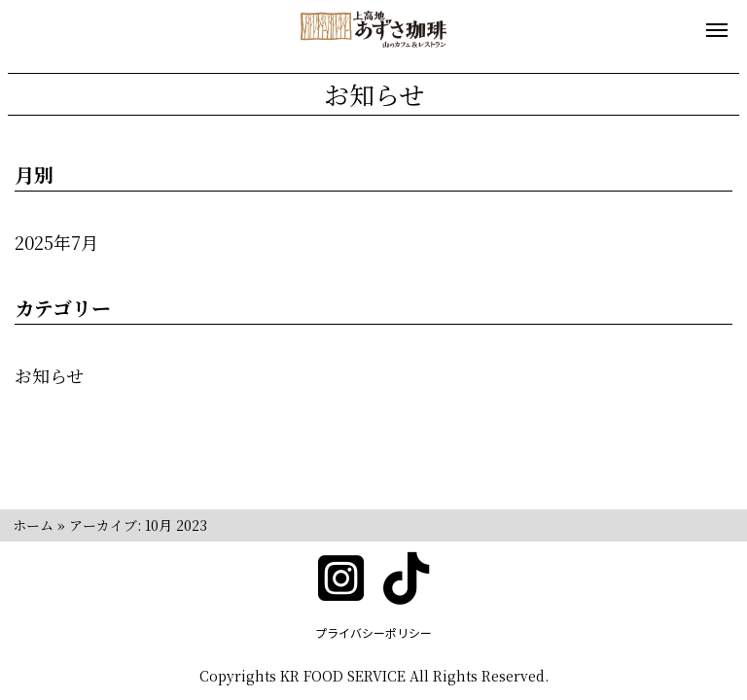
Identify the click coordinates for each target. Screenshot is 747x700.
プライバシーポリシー (373, 632)
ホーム (33, 525)
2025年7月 (56, 242)
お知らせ (49, 375)
